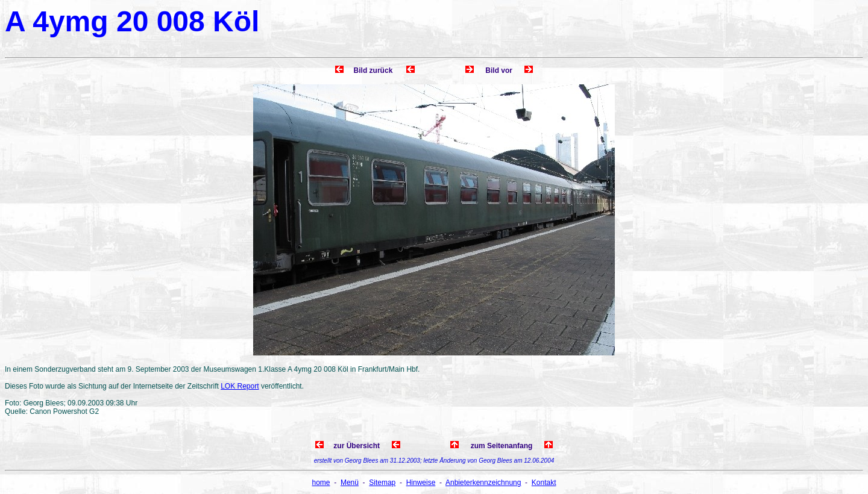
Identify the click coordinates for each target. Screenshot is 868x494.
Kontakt (544, 483)
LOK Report (240, 386)
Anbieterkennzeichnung (483, 483)
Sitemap (382, 483)
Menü (350, 483)
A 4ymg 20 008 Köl (132, 21)
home (321, 483)
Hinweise (421, 483)
